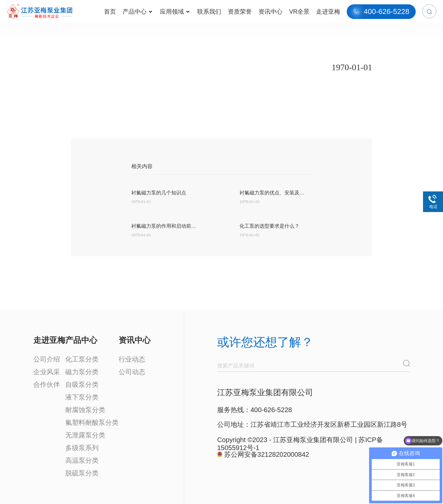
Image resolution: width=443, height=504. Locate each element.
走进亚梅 (328, 12)
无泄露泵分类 (85, 435)
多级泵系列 (82, 448)
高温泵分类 (82, 460)
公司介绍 (47, 359)
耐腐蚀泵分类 (85, 410)
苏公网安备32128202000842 (267, 454)
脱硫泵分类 (82, 473)
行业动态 (132, 359)
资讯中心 (270, 12)
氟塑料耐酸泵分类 (92, 422)
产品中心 (137, 12)
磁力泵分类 (82, 372)
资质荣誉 (240, 12)
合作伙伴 (47, 384)
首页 (110, 12)
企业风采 (47, 372)
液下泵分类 (82, 397)
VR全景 (299, 12)
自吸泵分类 (82, 384)
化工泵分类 (82, 359)
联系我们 (209, 12)
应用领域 (175, 12)
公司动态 (132, 372)
